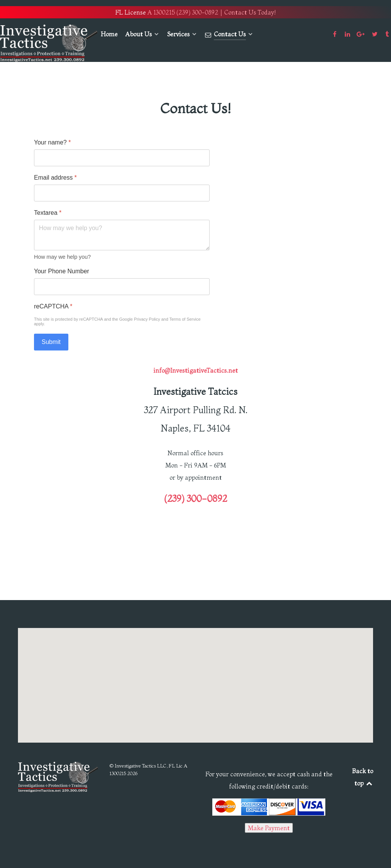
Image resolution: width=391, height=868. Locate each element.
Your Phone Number (61, 271)
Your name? (52, 142)
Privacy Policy (147, 319)
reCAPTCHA (53, 306)
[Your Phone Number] (122, 287)
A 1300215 (161, 12)
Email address (55, 178)
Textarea (48, 213)
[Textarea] (122, 235)
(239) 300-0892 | (200, 12)
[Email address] (122, 193)
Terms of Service (185, 319)
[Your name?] (122, 158)
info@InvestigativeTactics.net (196, 370)
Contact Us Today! (250, 12)
